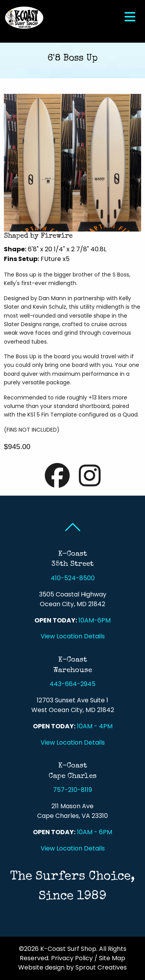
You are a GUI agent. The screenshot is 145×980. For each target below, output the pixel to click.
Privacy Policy (72, 958)
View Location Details (73, 636)
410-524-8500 (73, 578)
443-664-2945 (72, 684)
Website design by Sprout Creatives (72, 967)
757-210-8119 (72, 790)
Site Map (112, 958)
